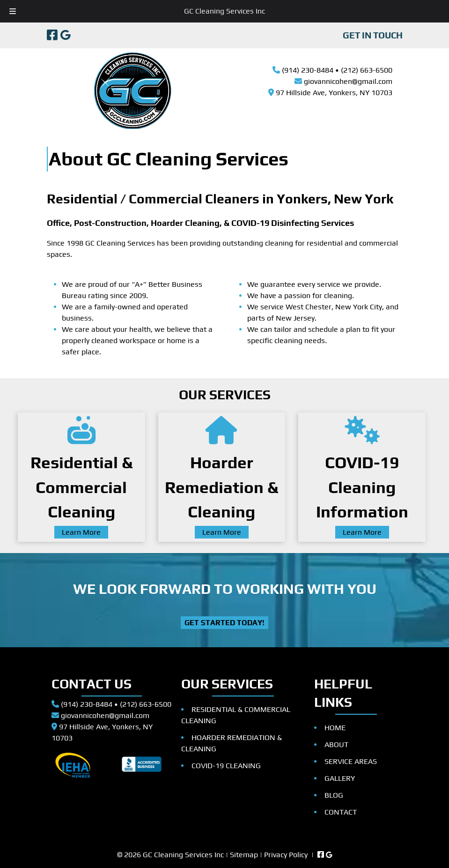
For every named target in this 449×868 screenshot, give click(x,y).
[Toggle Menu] (13, 11)
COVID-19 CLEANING (226, 766)
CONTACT (341, 812)
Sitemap (244, 855)
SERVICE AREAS (351, 761)
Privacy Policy (286, 855)
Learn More (81, 532)
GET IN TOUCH (373, 35)
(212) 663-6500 (367, 70)
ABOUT (336, 745)
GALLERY (340, 778)
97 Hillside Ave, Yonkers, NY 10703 (334, 93)
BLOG (334, 795)
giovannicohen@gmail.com (348, 81)
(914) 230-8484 (308, 70)
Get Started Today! (224, 623)
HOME (335, 728)
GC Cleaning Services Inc (224, 11)
